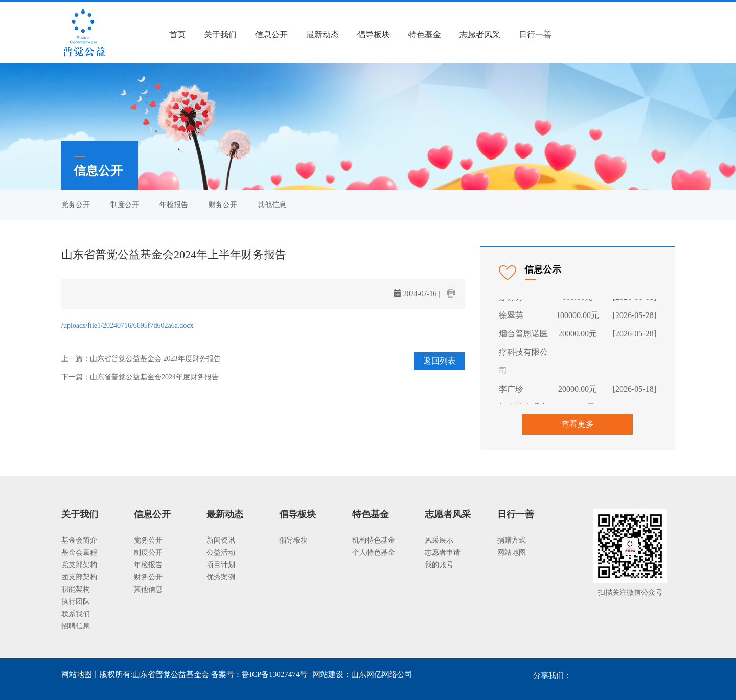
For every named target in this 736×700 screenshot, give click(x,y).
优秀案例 (221, 577)
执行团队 (76, 602)
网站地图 (512, 552)
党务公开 (76, 205)
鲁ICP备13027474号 (274, 674)
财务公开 (223, 205)
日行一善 (535, 35)
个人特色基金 (374, 552)
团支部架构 (79, 577)
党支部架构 (79, 565)
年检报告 (174, 205)
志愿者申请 (443, 552)
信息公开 (271, 35)
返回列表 (440, 361)
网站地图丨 (80, 674)
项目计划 (221, 565)
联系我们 (76, 614)
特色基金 (425, 35)
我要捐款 (649, 35)
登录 (578, 35)
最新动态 (323, 35)
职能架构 (76, 589)
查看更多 (578, 424)
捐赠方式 (512, 540)
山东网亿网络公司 (382, 674)
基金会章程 (79, 552)
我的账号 (439, 565)
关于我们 (220, 35)
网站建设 (328, 674)
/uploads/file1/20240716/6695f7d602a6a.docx (128, 325)
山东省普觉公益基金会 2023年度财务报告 (155, 359)
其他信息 (272, 205)
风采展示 (439, 540)
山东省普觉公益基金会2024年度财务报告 (154, 377)
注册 (606, 35)
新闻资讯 (221, 540)
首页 (177, 35)
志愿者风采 (480, 35)
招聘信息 (76, 626)
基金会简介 (79, 540)
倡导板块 (374, 35)
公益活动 (221, 552)
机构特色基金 (374, 540)
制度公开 (125, 205)
